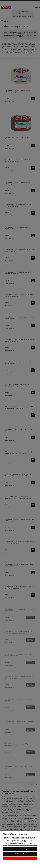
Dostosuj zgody (20, 854)
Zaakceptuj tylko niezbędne (20, 849)
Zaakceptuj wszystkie (20, 858)
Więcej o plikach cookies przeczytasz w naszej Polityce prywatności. (20, 845)
